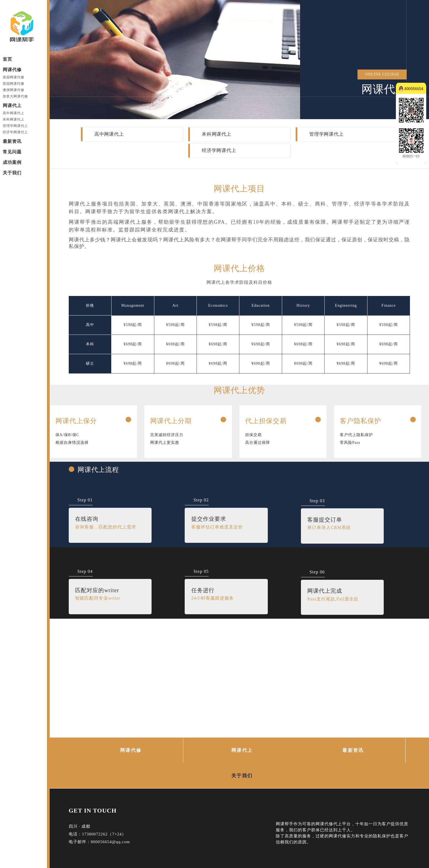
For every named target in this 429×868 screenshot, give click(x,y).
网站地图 (129, 845)
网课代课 (147, 837)
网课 (73, 845)
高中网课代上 (14, 113)
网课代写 (108, 837)
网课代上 (12, 106)
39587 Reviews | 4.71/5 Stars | (264, 852)
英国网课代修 (14, 84)
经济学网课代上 (15, 132)
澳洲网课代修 (14, 90)
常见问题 (12, 152)
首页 (7, 59)
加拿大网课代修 (15, 96)
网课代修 (12, 70)
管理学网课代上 (15, 126)
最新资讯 (12, 141)
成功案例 (12, 162)
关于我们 (12, 173)
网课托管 (128, 837)
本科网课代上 (14, 119)
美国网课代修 (14, 77)
